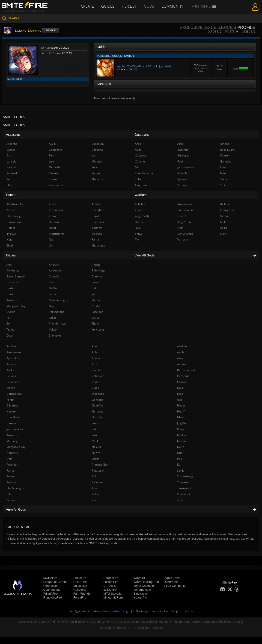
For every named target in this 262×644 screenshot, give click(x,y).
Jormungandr (15, 429)
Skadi (10, 245)
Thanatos (183, 482)
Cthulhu (140, 161)
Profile (51, 31)
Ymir (95, 500)
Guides (108, 6)
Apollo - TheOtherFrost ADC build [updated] (144, 66)
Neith (181, 447)
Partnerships (160, 611)
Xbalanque (184, 494)
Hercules (98, 411)
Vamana (183, 239)
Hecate (11, 411)
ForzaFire (80, 597)
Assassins (13, 135)
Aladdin (182, 346)
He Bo (53, 288)
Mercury (12, 441)
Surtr (223, 234)
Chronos (97, 276)
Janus (95, 423)
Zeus (180, 500)
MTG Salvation (113, 594)
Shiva (138, 234)
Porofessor (51, 586)
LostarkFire (111, 582)
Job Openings (140, 611)
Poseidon (12, 465)
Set (9, 179)
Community (172, 6)
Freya (95, 282)
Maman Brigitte (59, 300)
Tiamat (11, 330)
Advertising (121, 611)
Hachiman (55, 222)
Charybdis (98, 210)
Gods (149, 6)
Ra (179, 465)
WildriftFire (51, 594)
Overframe (171, 582)
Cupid (95, 388)
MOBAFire (50, 578)
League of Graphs (55, 582)
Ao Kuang (13, 270)
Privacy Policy (101, 611)
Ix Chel (53, 294)
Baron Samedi (186, 370)
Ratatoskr (98, 471)
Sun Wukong (185, 476)
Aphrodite (13, 358)
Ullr (9, 494)
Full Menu (204, 6)
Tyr (137, 239)
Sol (94, 476)
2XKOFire (110, 590)
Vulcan (96, 494)
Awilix (10, 370)
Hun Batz (98, 417)
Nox (51, 306)
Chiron (11, 388)
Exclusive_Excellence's (208, 27)
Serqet (96, 173)
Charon (182, 382)
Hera (10, 294)
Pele (180, 459)
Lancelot (12, 161)
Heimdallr (98, 222)
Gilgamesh (13, 405)
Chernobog (14, 216)
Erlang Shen (228, 210)
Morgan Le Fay (16, 447)
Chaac (96, 382)
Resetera (79, 590)
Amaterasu (14, 352)
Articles (190, 611)
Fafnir (181, 161)
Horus (139, 222)
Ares (180, 358)
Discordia (98, 394)
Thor (95, 488)
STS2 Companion (175, 586)
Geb (180, 400)
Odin (9, 459)
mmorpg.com (142, 590)
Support (176, 611)
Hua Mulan (13, 417)
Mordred (183, 441)
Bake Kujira (227, 150)
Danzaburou (14, 394)
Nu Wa (96, 453)
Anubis (182, 352)
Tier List (129, 6)
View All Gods (131, 509)
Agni (95, 346)
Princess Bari (100, 465)
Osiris (95, 459)
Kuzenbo (183, 173)
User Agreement (78, 611)
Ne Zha (96, 447)
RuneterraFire (53, 597)
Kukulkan (12, 435)
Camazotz (55, 150)
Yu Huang (98, 330)
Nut (179, 453)
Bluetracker (141, 594)
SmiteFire (80, 578)
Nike (138, 228)
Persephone (57, 312)
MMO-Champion (144, 586)
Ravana (54, 173)
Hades (181, 405)
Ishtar (181, 417)
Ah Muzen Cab (16, 204)
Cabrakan (98, 376)
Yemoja (11, 500)
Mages (11, 255)
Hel (94, 288)
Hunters (12, 195)
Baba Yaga (98, 270)
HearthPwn (141, 597)
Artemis (12, 364)
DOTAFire (80, 582)
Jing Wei (182, 423)
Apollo (96, 358)
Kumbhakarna (144, 173)
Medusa (182, 435)
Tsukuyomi (184, 488)
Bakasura (98, 144)
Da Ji (180, 388)
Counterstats (52, 590)
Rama (10, 471)
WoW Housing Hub (146, 582)
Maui (223, 173)
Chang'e (54, 276)
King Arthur (185, 222)
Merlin (96, 441)
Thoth (95, 324)
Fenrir (10, 400)
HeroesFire (111, 578)
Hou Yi (181, 411)
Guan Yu (97, 405)
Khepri (181, 429)
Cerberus (183, 376)
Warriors (140, 195)
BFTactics (110, 586)
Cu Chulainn (185, 210)
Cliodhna (97, 150)
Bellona (11, 376)
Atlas (138, 150)
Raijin (52, 318)
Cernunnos (13, 382)
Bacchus (97, 370)
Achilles (11, 346)
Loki (94, 435)
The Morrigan (15, 488)
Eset (180, 394)
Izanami (12, 423)
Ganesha (98, 400)
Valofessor (80, 586)
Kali (94, 429)
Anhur (96, 352)
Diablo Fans (171, 578)
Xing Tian (141, 185)
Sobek (10, 476)
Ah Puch (54, 265)
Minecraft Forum (114, 597)
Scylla (181, 471)
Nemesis (12, 453)
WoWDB (139, 578)
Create (87, 6)
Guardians (142, 135)
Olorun (11, 312)
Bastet (11, 150)
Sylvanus (97, 482)
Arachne (12, 144)
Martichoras (57, 234)
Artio (95, 364)
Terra (224, 179)
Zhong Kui (55, 336)
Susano (11, 482)
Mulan (224, 222)
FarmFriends (82, 594)
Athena (182, 364)
